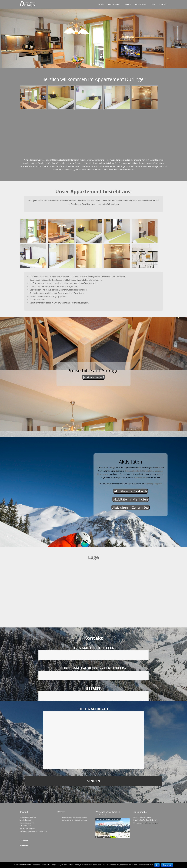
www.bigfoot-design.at (150, 823)
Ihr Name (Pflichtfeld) (93, 652)
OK (157, 865)
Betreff (93, 692)
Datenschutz (167, 865)
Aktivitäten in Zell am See (131, 507)
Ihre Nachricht (94, 738)
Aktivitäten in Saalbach (131, 491)
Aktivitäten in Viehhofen (131, 499)
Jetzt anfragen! (93, 377)
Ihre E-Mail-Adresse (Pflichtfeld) (93, 672)
